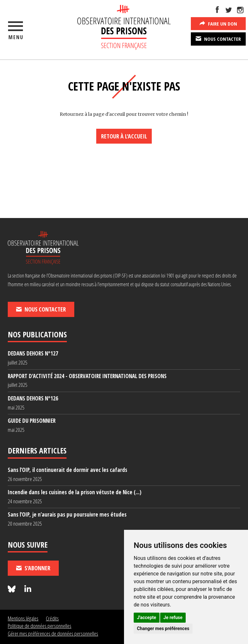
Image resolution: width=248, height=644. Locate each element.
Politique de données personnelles (40, 626)
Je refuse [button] (173, 617)
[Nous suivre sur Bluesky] (13, 589)
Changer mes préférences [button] (163, 628)
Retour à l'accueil (124, 136)
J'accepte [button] (147, 617)
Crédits (52, 618)
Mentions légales (23, 618)
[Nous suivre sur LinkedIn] (28, 589)
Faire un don (218, 23)
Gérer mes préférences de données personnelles (53, 633)
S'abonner (33, 568)
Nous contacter (218, 38)
